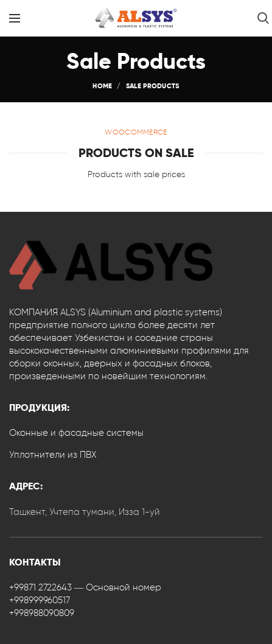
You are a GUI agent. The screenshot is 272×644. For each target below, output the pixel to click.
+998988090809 (42, 613)
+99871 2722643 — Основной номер (85, 587)
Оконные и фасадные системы (76, 433)
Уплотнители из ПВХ (53, 455)
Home (102, 86)
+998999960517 (40, 600)
